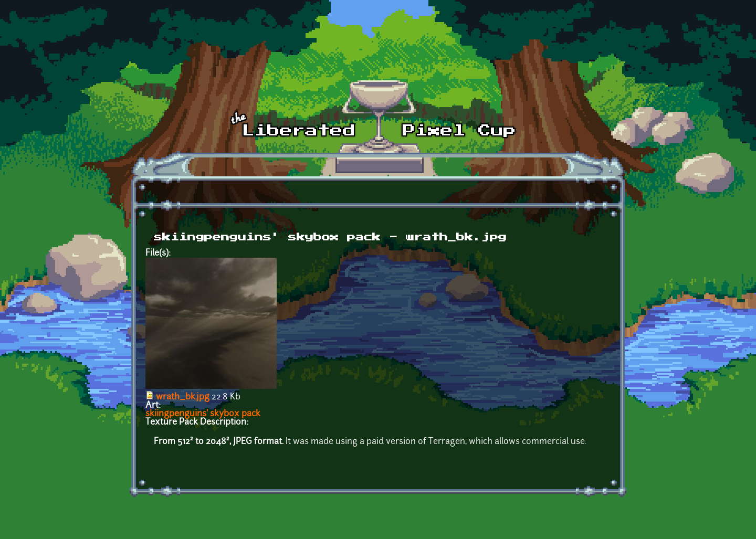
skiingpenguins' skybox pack (203, 414)
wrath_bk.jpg (183, 397)
